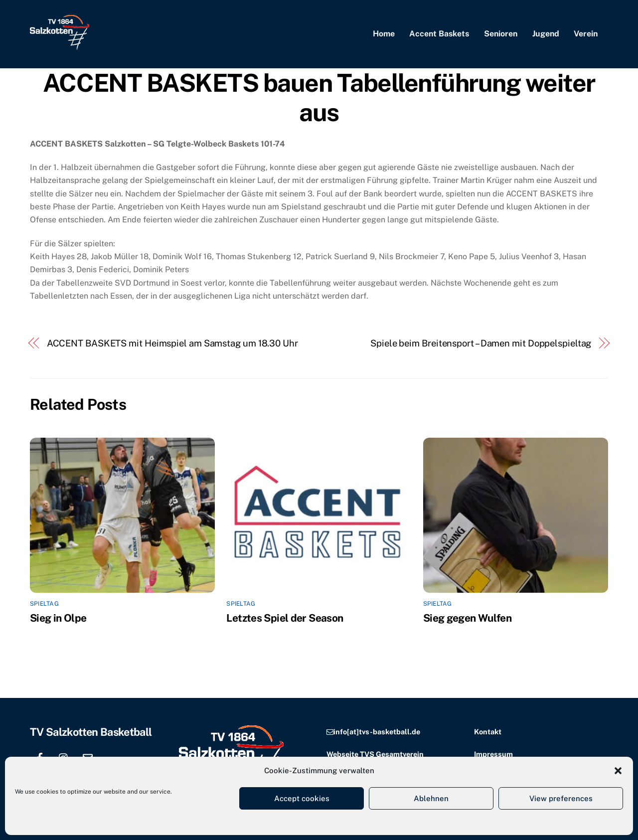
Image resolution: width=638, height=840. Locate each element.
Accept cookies (302, 798)
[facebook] (40, 756)
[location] (112, 756)
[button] (618, 771)
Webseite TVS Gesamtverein (375, 754)
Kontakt (488, 732)
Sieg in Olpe (58, 618)
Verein (586, 34)
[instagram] (64, 756)
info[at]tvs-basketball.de (377, 732)
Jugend (546, 34)
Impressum (493, 754)
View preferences (561, 798)
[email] (88, 756)
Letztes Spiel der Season (285, 618)
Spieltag (44, 604)
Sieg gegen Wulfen (467, 618)
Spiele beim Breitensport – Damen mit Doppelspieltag (481, 343)
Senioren (501, 34)
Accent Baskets (439, 34)
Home (384, 34)
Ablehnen (431, 798)
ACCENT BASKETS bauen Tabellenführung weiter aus (319, 98)
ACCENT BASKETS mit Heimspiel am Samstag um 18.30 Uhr (172, 343)
